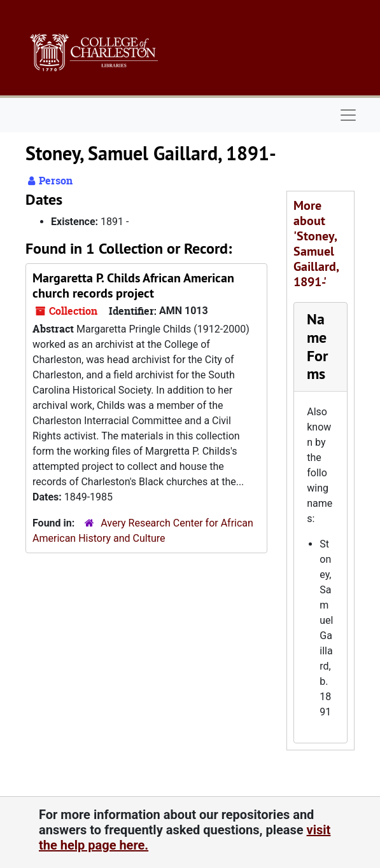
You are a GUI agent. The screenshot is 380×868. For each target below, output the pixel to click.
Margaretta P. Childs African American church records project (133, 286)
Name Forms (317, 346)
